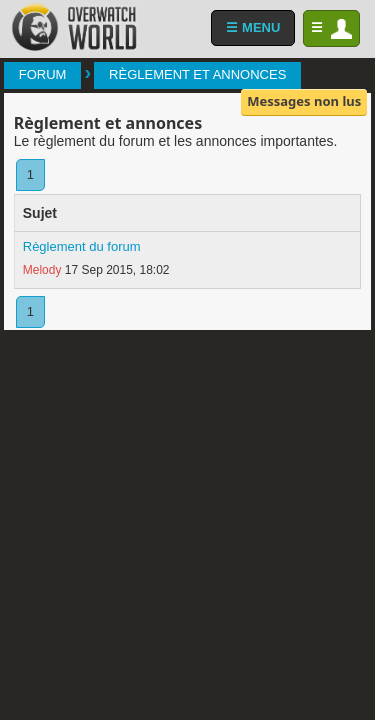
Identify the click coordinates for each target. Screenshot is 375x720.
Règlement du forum (82, 246)
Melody (42, 270)
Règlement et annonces (197, 74)
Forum (43, 74)
